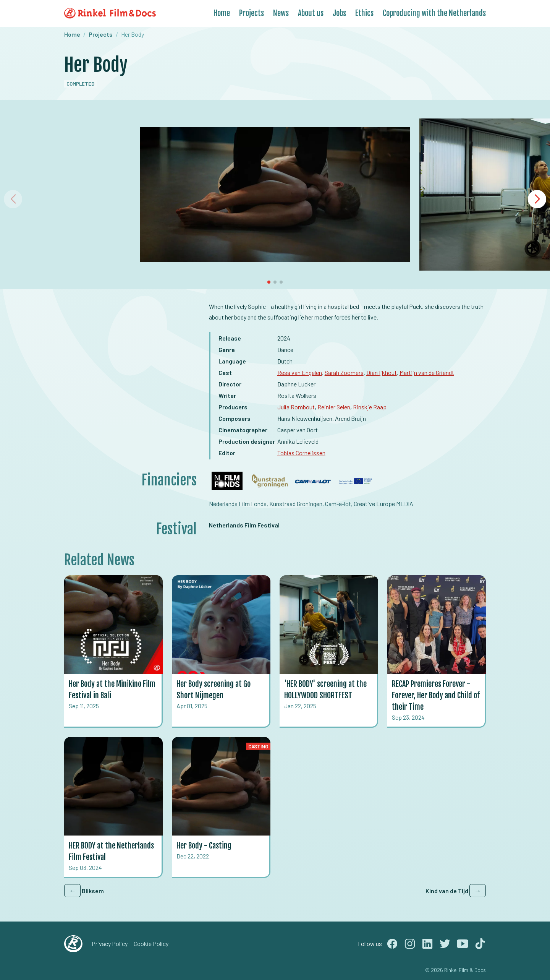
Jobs (339, 13)
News (281, 13)
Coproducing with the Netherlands (434, 13)
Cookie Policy (151, 943)
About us (311, 13)
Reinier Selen (334, 407)
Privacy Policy (110, 943)
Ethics (364, 13)
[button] (537, 199)
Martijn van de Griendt (427, 372)
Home (222, 13)
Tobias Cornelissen (301, 453)
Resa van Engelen (300, 372)
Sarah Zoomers (344, 372)
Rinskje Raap (370, 407)
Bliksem (84, 891)
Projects (252, 13)
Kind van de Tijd (456, 891)
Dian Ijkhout (382, 372)
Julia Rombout (296, 407)
